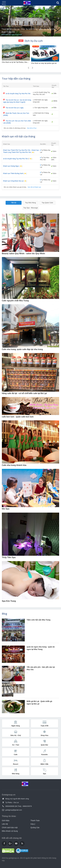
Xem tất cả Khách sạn (34, 187)
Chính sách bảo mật (10, 828)
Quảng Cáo (35, 828)
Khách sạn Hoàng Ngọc (11, 166)
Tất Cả (14, 203)
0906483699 (10, 806)
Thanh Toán (35, 821)
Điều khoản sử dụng (10, 831)
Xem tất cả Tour (32, 128)
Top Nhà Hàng (30, 203)
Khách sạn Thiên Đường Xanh (13, 173)
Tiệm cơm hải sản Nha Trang (39, 620)
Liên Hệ (5, 824)
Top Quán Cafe (47, 203)
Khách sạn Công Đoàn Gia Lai (13, 181)
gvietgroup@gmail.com (14, 810)
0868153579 (27, 806)
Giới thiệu (6, 821)
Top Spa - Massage (31, 208)
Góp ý (33, 824)
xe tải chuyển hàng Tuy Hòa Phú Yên (17, 94)
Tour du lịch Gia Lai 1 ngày (13, 108)
